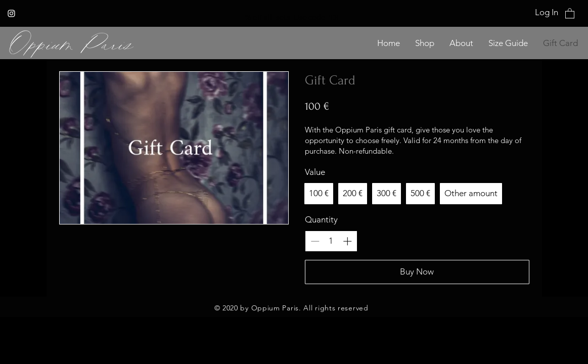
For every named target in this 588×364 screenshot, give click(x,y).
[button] (570, 13)
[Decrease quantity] (315, 241)
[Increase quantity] (347, 241)
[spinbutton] (331, 241)
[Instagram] (11, 13)
